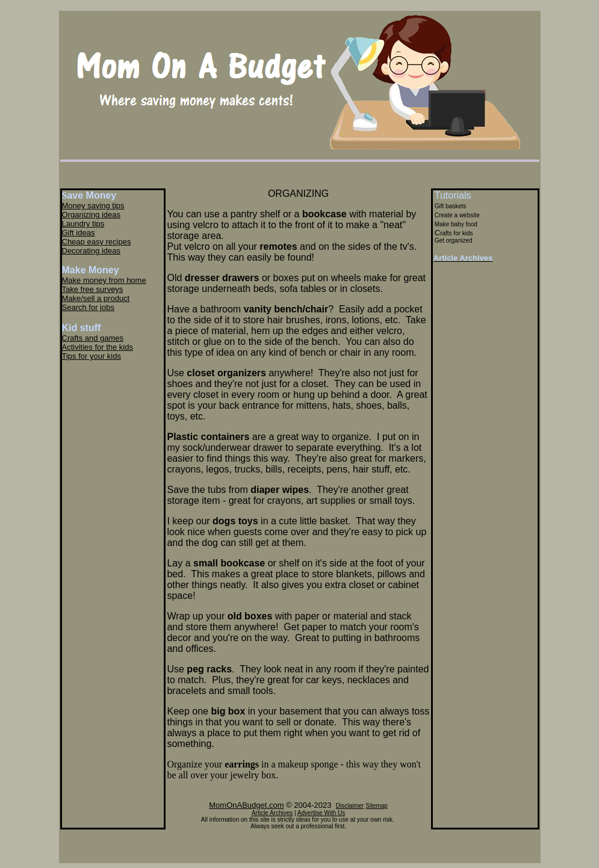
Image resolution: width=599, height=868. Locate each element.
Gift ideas (79, 233)
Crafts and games (93, 338)
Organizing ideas (92, 215)
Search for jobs (88, 307)
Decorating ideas (92, 251)
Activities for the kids (98, 347)
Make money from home (104, 280)
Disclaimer (350, 806)
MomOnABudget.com (246, 805)
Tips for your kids (92, 356)
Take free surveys (93, 289)
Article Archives (272, 813)
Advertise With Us (321, 813)
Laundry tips (83, 224)
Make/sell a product (96, 298)
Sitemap (377, 806)
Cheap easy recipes (97, 242)
